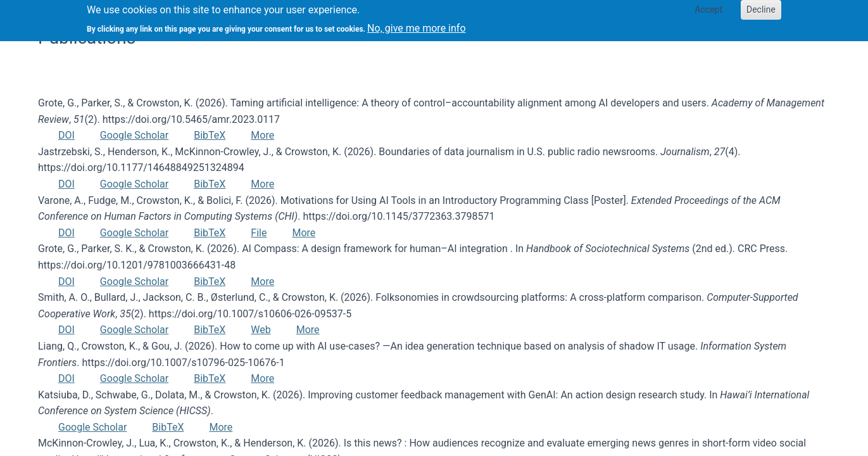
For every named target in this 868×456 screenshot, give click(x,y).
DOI (66, 135)
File (259, 233)
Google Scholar (134, 135)
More (262, 135)
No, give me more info (416, 24)
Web (261, 330)
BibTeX (210, 135)
